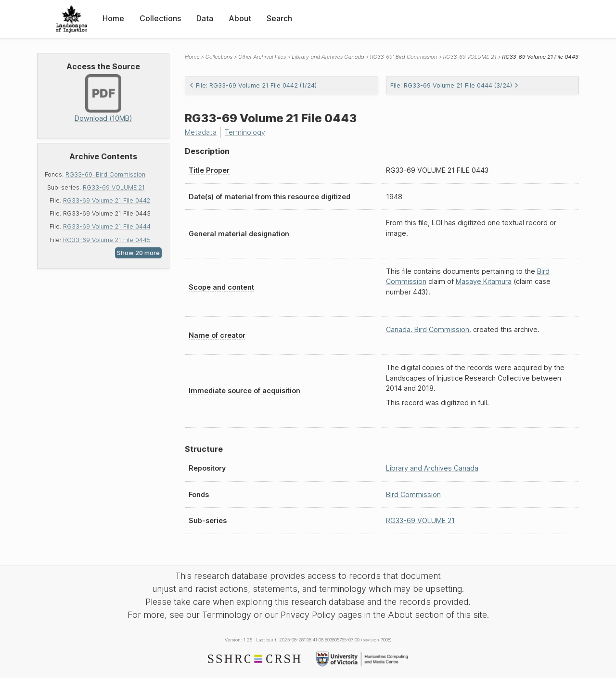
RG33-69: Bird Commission (105, 174)
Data (205, 18)
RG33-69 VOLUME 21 (114, 187)
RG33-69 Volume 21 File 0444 (107, 226)
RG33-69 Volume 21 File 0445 (107, 240)
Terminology (245, 132)
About (240, 18)
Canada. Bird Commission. (429, 329)
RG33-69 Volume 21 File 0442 (107, 200)
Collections (160, 18)
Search (279, 18)
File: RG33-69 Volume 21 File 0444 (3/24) (455, 85)
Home (113, 18)
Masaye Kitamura (484, 281)
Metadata (201, 132)
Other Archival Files (262, 57)
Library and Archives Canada (328, 57)
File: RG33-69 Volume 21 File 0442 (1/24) (253, 85)
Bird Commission (413, 494)
